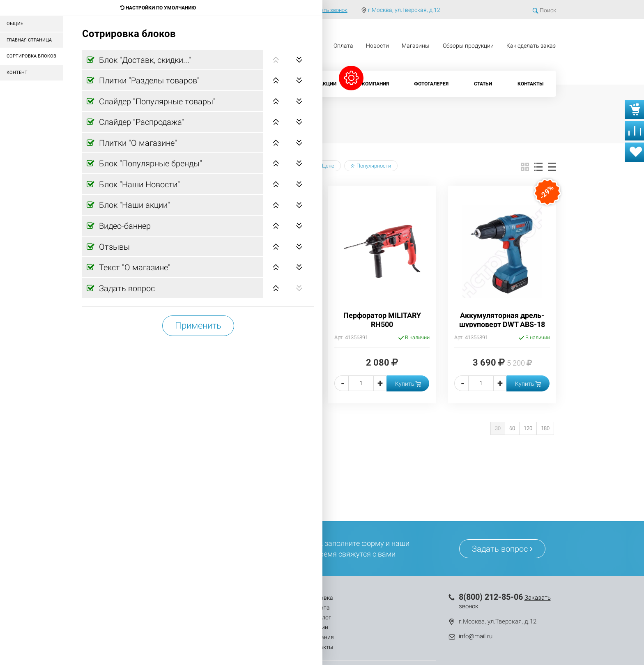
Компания (375, 84)
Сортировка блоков (31, 56)
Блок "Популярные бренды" (149, 163)
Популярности (371, 166)
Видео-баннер (124, 226)
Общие (15, 24)
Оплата (343, 46)
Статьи (483, 84)
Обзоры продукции (468, 46)
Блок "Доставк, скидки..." (144, 60)
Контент (17, 72)
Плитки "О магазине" (137, 143)
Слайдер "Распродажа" (140, 122)
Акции (328, 84)
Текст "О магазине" (134, 267)
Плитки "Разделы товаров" (148, 81)
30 (498, 428)
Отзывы (113, 247)
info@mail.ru (476, 636)
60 (512, 428)
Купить (408, 384)
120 (528, 428)
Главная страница (29, 40)
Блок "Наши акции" (133, 205)
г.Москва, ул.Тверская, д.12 (404, 10)
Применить (198, 326)
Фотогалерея (431, 84)
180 (545, 428)
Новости (377, 46)
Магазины (416, 46)
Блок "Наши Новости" (138, 184)
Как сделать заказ (531, 46)
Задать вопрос (126, 288)
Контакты (530, 84)
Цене (325, 166)
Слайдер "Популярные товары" (156, 101)
